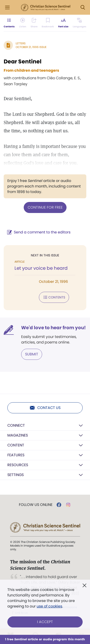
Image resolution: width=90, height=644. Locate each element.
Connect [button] (16, 425)
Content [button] (16, 445)
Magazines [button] (18, 435)
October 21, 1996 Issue (31, 47)
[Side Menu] (7, 7)
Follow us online (36, 505)
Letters (21, 43)
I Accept (45, 622)
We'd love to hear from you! (54, 328)
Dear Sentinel (23, 61)
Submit (32, 354)
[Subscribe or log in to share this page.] (34, 23)
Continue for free (45, 207)
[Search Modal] (83, 7)
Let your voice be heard (41, 268)
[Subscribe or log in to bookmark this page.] (48, 23)
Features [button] (16, 455)
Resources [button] (18, 465)
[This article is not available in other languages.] (80, 23)
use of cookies (49, 606)
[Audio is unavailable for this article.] (23, 23)
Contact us (45, 408)
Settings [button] (16, 475)
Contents (54, 297)
